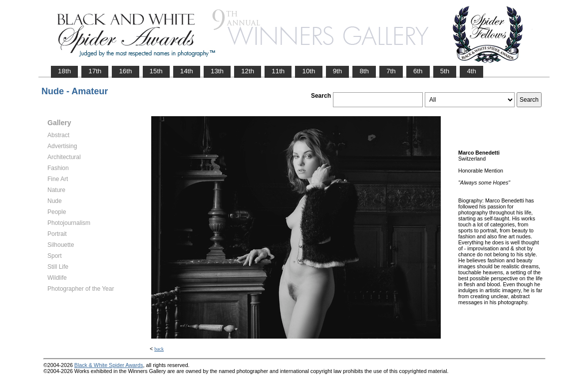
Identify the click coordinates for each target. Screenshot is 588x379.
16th (125, 71)
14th (187, 71)
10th (308, 71)
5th (445, 71)
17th (95, 71)
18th (64, 71)
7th (391, 71)
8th (364, 71)
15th (156, 71)
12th (248, 71)
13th (217, 71)
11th (278, 71)
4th (471, 71)
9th (338, 71)
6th (418, 71)
